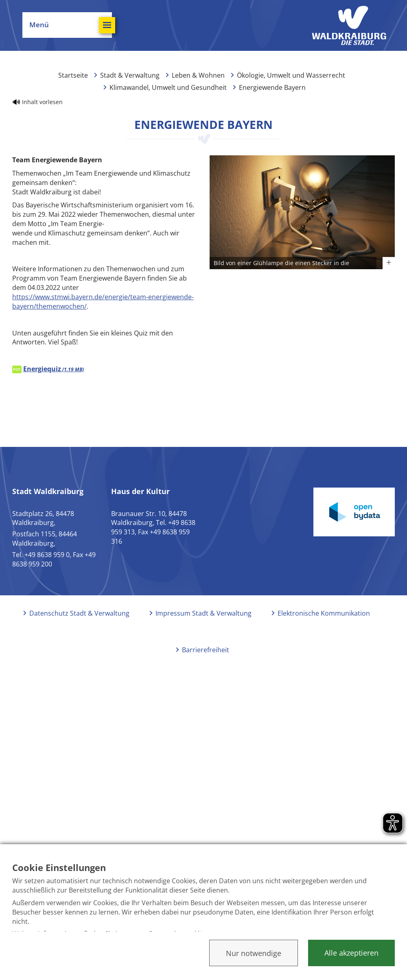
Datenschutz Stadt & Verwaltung (79, 613)
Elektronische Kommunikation (324, 613)
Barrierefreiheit (206, 650)
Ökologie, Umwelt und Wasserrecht (291, 75)
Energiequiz (54, 369)
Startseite (73, 75)
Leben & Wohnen (198, 75)
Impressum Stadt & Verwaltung (203, 613)
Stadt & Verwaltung (130, 75)
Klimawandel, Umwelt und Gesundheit (168, 87)
